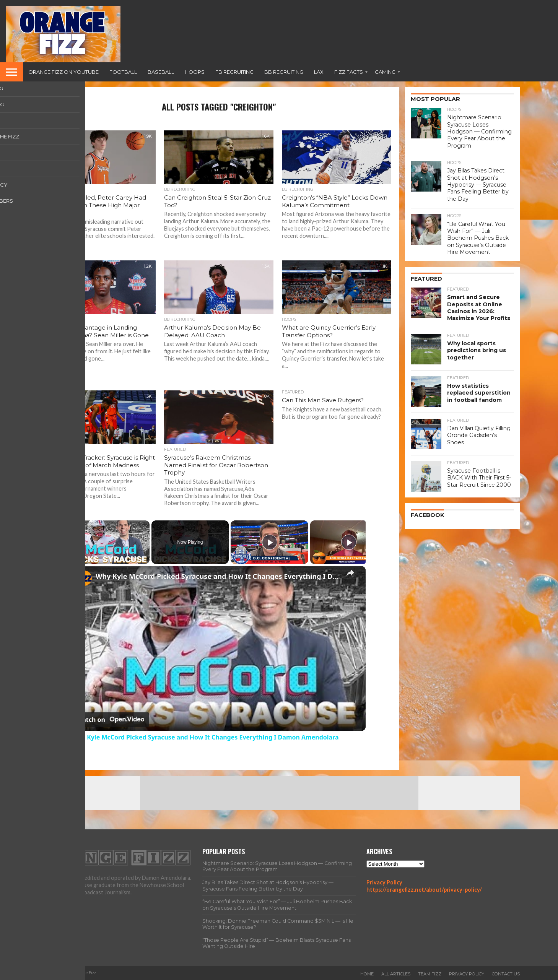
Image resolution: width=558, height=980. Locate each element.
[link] (84, 578)
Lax (319, 72)
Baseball (161, 72)
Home (367, 974)
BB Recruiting (284, 72)
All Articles (396, 974)
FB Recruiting (234, 72)
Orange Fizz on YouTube (63, 72)
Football (123, 72)
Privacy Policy (384, 882)
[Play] (270, 542)
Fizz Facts (349, 72)
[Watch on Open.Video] (110, 720)
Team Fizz (430, 974)
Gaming (385, 72)
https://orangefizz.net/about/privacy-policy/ (424, 890)
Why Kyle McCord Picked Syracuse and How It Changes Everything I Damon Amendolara (218, 576)
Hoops (195, 72)
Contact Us (506, 974)
